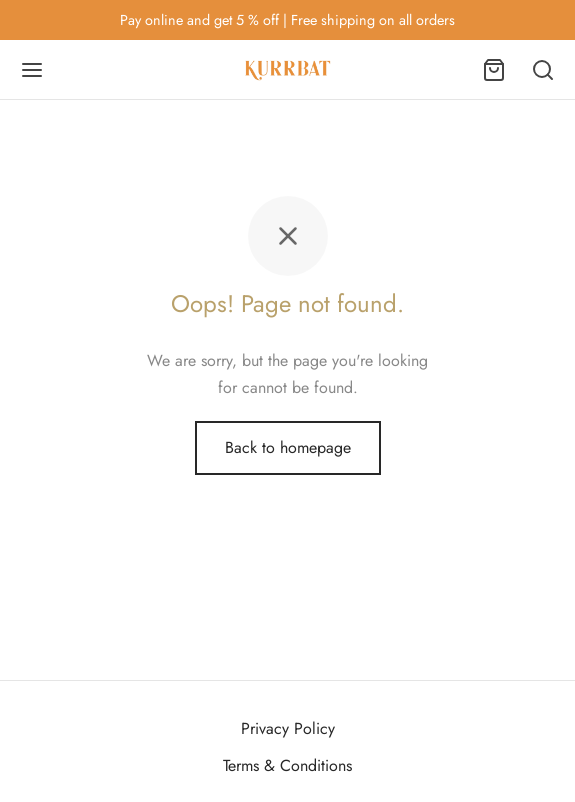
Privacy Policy (288, 728)
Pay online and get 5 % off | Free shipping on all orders (287, 20)
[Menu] (32, 70)
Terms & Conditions (287, 765)
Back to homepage (288, 447)
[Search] (543, 70)
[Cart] (494, 70)
